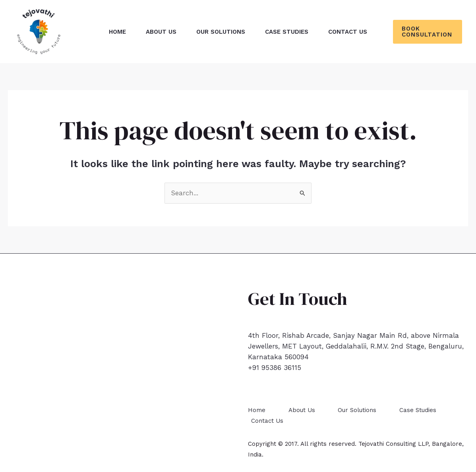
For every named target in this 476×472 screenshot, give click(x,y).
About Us (302, 410)
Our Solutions (357, 410)
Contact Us (267, 421)
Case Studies (418, 410)
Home (257, 410)
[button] (428, 32)
